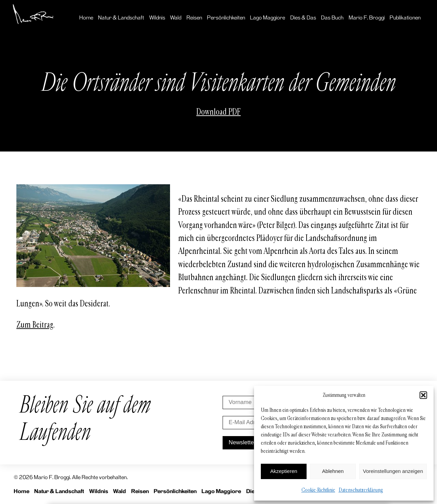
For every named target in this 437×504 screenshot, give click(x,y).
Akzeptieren (284, 471)
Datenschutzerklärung (361, 490)
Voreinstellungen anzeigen (393, 471)
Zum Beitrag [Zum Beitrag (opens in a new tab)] (35, 325)
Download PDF (218, 112)
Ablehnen (333, 471)
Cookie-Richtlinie (318, 490)
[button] (423, 395)
